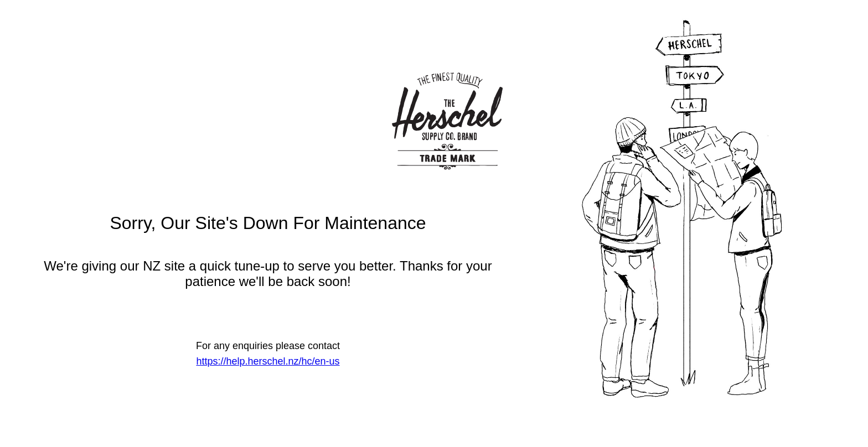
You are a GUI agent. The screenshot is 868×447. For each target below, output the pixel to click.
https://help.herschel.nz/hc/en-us (268, 361)
